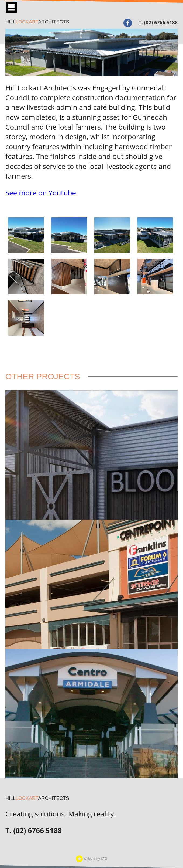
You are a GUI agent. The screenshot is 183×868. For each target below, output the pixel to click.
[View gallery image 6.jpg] (69, 277)
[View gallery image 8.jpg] (112, 277)
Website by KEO (92, 859)
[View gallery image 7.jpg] (26, 318)
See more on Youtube (41, 193)
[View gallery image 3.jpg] (69, 235)
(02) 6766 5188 (161, 22)
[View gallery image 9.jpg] (155, 277)
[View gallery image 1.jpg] (155, 235)
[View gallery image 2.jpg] (26, 235)
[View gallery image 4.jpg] (112, 235)
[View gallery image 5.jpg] (26, 277)
